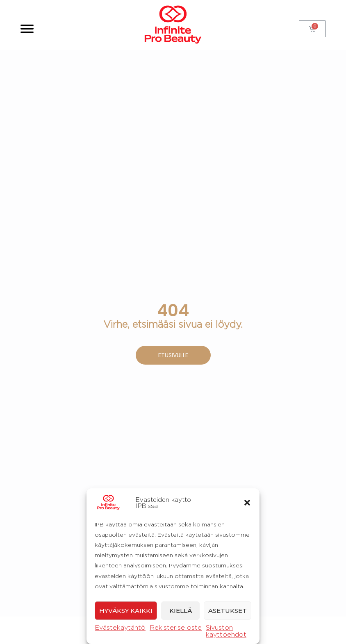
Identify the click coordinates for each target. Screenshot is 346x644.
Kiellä (181, 611)
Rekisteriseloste (176, 627)
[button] (247, 503)
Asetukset (228, 611)
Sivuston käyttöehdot (226, 631)
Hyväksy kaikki (126, 611)
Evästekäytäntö (120, 627)
